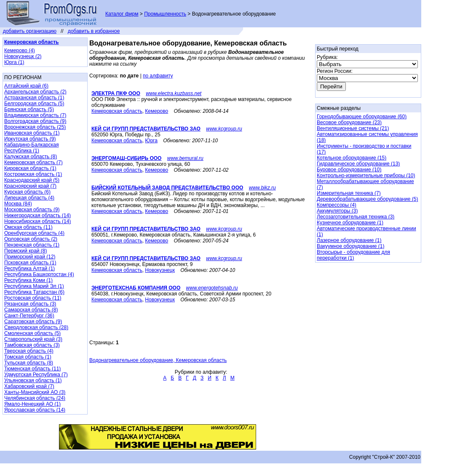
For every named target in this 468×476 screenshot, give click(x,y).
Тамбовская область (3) (32, 345)
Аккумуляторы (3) (337, 211)
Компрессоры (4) (337, 205)
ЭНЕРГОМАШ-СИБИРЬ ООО (126, 158)
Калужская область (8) (31, 157)
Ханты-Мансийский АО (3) (35, 392)
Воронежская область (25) (35, 127)
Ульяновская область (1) (33, 380)
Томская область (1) (28, 357)
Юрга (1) (14, 62)
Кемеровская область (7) (33, 162)
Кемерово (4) (20, 51)
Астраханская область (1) (34, 98)
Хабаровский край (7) (29, 386)
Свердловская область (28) (36, 327)
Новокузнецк (160, 270)
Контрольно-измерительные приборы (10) (366, 176)
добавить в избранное (94, 31)
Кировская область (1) (30, 168)
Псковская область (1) (30, 263)
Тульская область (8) (29, 363)
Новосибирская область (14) (37, 221)
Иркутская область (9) (30, 139)
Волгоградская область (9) (35, 121)
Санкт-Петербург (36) (29, 316)
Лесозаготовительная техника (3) (356, 217)
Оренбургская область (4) (34, 233)
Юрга (151, 141)
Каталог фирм (122, 14)
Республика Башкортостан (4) (39, 274)
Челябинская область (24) (35, 398)
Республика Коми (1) (28, 280)
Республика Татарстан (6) (34, 292)
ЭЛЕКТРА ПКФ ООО (116, 93)
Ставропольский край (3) (33, 339)
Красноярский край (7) (30, 186)
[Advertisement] (188, 327)
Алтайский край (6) (26, 86)
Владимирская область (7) (35, 115)
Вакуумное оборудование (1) (350, 246)
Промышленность (165, 14)
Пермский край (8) (26, 251)
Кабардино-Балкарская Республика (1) (31, 148)
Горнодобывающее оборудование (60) (362, 117)
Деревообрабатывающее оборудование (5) (367, 199)
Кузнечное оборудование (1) (350, 223)
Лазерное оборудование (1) (349, 240)
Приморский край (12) (30, 257)
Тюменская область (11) (32, 369)
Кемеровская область (117, 111)
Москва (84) (18, 204)
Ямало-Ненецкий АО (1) (32, 404)
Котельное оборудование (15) (352, 158)
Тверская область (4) (29, 351)
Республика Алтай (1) (29, 269)
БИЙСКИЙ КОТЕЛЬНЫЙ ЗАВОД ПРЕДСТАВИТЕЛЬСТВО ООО (167, 188)
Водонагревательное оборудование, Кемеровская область (158, 360)
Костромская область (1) (33, 174)
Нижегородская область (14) (37, 215)
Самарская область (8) (31, 310)
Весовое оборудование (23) (349, 122)
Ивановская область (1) (32, 133)
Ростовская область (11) (33, 298)
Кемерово (156, 111)
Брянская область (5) (29, 109)
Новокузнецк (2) (23, 56)
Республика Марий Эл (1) (34, 286)
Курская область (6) (27, 192)
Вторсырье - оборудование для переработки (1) (353, 255)
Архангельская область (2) (35, 92)
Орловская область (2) (31, 239)
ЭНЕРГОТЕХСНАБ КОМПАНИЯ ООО (136, 288)
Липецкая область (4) (29, 198)
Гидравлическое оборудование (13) (358, 164)
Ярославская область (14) (35, 410)
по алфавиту (158, 76)
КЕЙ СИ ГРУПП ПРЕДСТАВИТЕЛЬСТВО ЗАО (146, 129)
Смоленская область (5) (32, 333)
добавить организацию (30, 31)
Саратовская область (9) (33, 322)
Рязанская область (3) (30, 304)
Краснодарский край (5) (32, 180)
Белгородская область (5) (34, 104)
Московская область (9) (32, 210)
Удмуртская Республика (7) (36, 375)
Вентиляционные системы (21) (353, 128)
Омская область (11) (28, 227)
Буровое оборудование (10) (349, 170)
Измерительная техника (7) (349, 193)
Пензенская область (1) (32, 245)
